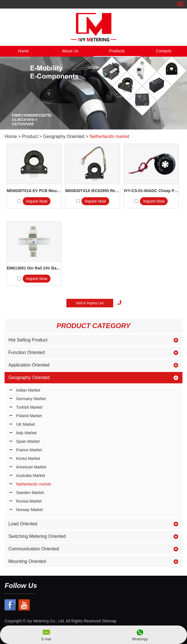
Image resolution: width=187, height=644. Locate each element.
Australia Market (30, 476)
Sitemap (109, 621)
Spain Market (28, 441)
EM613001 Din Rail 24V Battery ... (34, 268)
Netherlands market (109, 136)
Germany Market (31, 399)
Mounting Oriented (27, 561)
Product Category (93, 326)
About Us (70, 51)
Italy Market (26, 433)
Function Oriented (26, 352)
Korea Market (28, 458)
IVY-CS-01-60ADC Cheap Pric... (151, 191)
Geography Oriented (64, 136)
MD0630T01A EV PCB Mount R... (34, 191)
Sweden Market (30, 493)
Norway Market (29, 510)
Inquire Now (37, 201)
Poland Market (29, 416)
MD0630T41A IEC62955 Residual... (93, 191)
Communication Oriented (33, 549)
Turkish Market (29, 407)
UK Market (25, 424)
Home (23, 51)
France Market (29, 450)
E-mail (46, 639)
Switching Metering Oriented (37, 536)
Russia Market (29, 501)
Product (30, 136)
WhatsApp (140, 639)
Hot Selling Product (28, 340)
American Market (31, 467)
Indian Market (28, 390)
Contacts (163, 51)
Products (117, 51)
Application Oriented (29, 365)
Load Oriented (23, 524)
